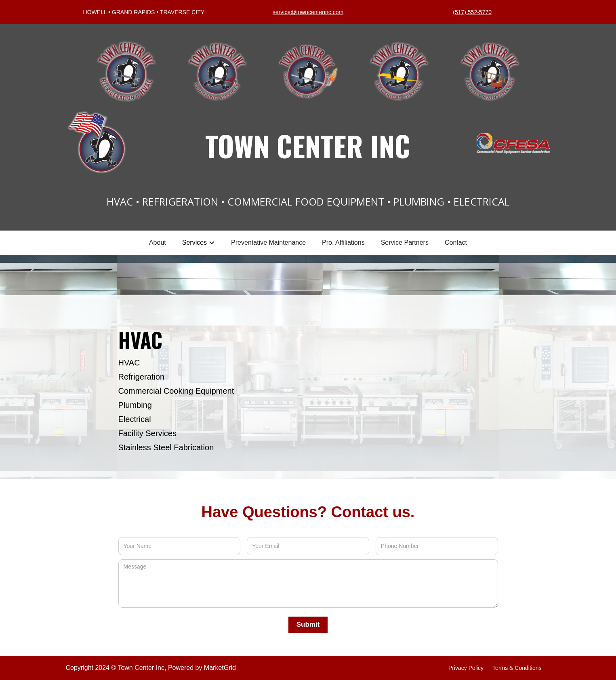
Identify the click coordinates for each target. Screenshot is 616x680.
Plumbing (135, 405)
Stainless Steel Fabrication (166, 447)
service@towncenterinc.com (308, 12)
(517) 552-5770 (472, 12)
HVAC (129, 363)
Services (194, 242)
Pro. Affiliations (343, 242)
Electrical (135, 419)
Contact (456, 242)
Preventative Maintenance (268, 242)
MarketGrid (220, 668)
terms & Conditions (517, 668)
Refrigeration (142, 377)
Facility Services (147, 433)
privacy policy (466, 668)
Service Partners (405, 242)
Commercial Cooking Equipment (176, 391)
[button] (199, 243)
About (158, 242)
